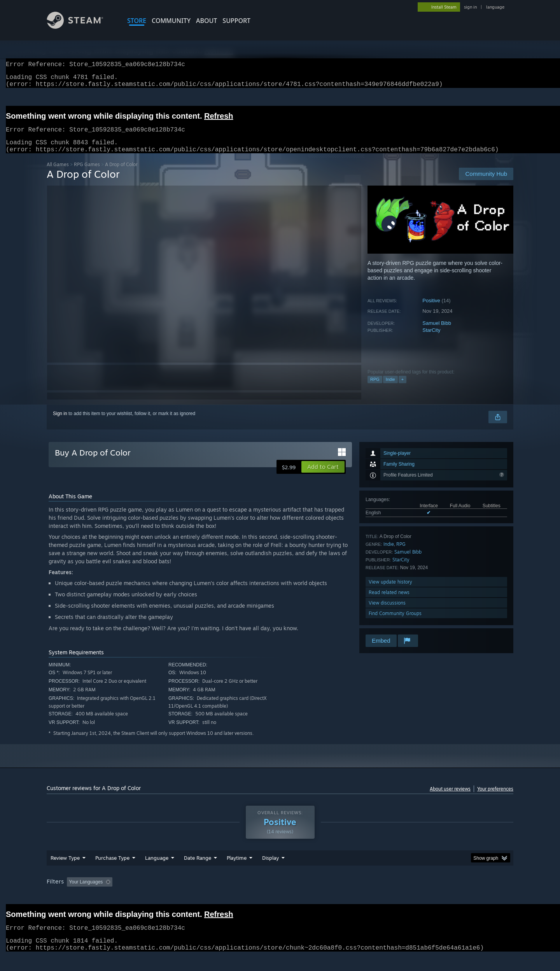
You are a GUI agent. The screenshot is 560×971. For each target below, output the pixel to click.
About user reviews (450, 798)
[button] (323, 476)
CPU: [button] (386, 897)
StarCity (431, 339)
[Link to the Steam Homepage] (81, 27)
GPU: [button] (412, 897)
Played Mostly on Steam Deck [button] (280, 897)
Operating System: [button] (346, 897)
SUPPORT (236, 21)
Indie (390, 389)
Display (270, 873)
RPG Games (87, 174)
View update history (390, 591)
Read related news (389, 602)
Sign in (60, 423)
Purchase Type (112, 873)
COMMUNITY (171, 21)
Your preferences (495, 798)
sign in (470, 7)
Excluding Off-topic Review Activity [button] (164, 897)
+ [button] (402, 389)
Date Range (198, 873)
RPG (375, 389)
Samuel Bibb (437, 332)
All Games (58, 174)
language (495, 7)
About (206, 21)
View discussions (387, 612)
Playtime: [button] (225, 897)
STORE (137, 21)
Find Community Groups (395, 623)
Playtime (237, 873)
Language (157, 873)
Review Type (65, 873)
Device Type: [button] (445, 897)
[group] (280, 897)
